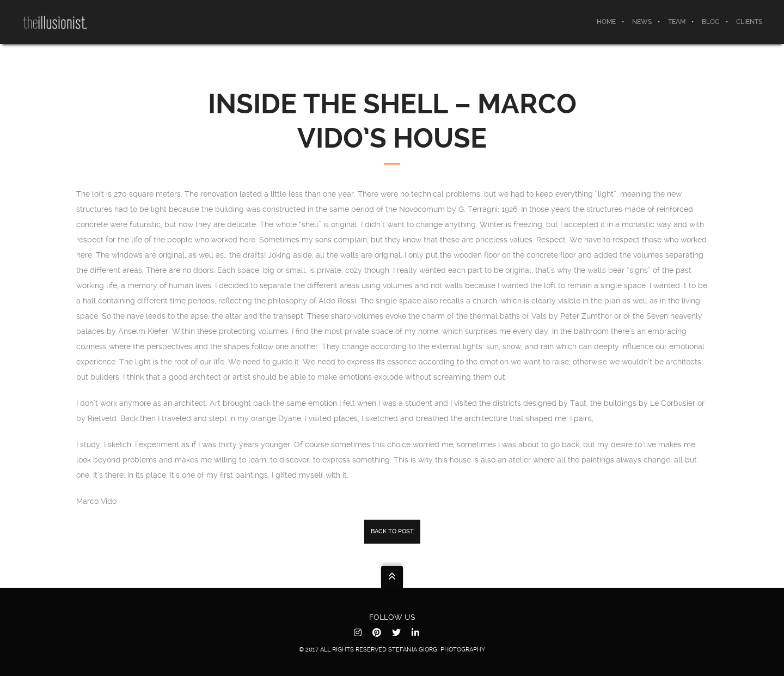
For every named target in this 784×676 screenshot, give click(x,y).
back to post (392, 531)
